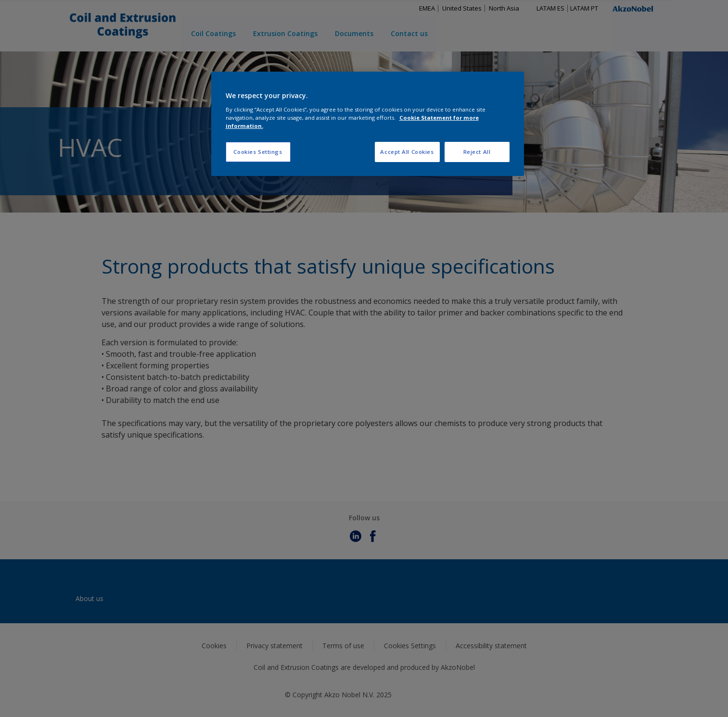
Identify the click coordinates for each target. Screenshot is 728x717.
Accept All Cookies (407, 152)
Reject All (477, 152)
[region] (368, 124)
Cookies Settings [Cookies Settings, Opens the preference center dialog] (258, 152)
